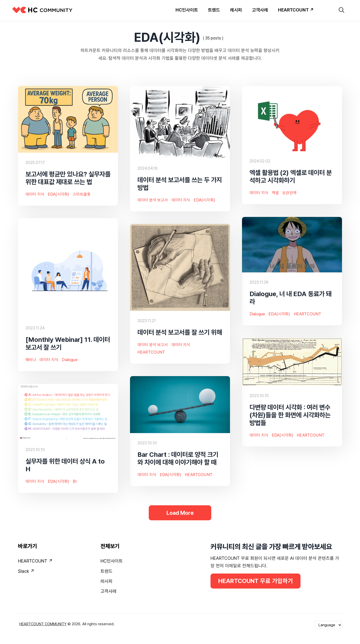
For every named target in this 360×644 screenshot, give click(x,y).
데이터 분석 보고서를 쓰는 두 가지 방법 (180, 184)
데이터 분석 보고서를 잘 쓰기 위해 (180, 332)
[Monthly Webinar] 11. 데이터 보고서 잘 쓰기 (68, 343)
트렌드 (106, 571)
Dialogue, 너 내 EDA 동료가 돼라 (290, 298)
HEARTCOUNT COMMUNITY (43, 624)
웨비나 (31, 360)
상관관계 (289, 193)
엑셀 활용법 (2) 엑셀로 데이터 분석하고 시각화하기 (291, 176)
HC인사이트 (112, 561)
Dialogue (257, 314)
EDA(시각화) (58, 194)
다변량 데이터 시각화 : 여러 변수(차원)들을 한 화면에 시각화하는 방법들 (290, 415)
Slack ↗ (26, 571)
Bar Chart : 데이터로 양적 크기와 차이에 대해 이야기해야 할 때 (178, 458)
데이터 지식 (35, 194)
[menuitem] (56, 562)
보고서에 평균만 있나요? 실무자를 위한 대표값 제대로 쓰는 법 (68, 178)
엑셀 (275, 193)
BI (75, 481)
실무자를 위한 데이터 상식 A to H (65, 465)
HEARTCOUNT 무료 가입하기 (256, 581)
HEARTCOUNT (308, 314)
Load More (180, 513)
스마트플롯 (82, 194)
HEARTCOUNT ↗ (35, 561)
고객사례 (108, 591)
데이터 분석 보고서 (153, 200)
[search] (341, 10)
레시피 (106, 581)
